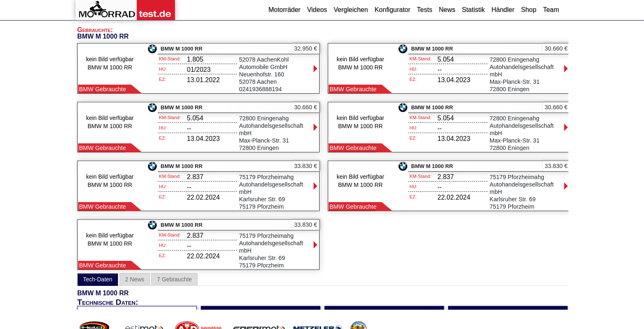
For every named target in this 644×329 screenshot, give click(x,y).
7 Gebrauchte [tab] (174, 279)
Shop (529, 10)
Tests (424, 10)
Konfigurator (392, 10)
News (447, 10)
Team (551, 10)
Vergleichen (351, 10)
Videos (317, 10)
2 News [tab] (135, 279)
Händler (503, 10)
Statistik (473, 10)
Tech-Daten (98, 279)
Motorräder (284, 10)
